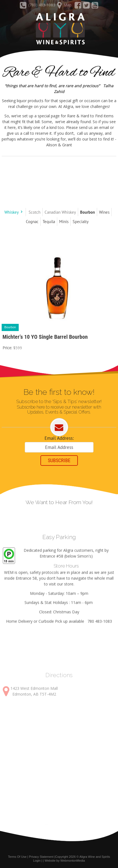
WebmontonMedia (73, 861)
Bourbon (10, 327)
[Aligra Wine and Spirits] (59, 29)
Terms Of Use (17, 857)
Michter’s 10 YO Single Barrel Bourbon (45, 337)
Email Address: (59, 438)
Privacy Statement (41, 857)
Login (37, 861)
